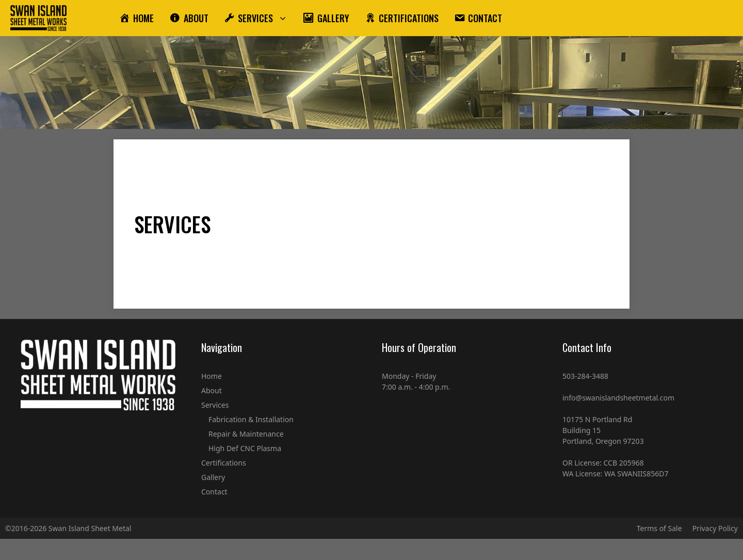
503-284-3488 (585, 376)
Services (215, 405)
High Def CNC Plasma (245, 448)
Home (212, 376)
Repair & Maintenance (246, 434)
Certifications (224, 463)
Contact (214, 492)
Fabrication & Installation (251, 419)
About (212, 390)
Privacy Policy (715, 528)
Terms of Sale (659, 528)
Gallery (213, 477)
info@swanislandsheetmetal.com (618, 398)
